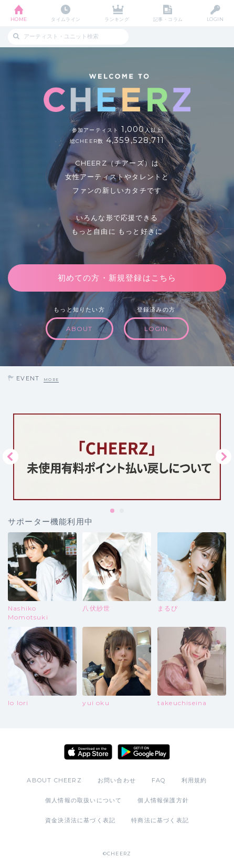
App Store (88, 752)
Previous (10, 457)
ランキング (117, 19)
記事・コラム (168, 19)
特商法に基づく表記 (160, 820)
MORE (51, 380)
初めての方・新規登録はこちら (117, 278)
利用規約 (194, 780)
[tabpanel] (117, 457)
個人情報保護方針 (163, 800)
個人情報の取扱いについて (83, 800)
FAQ (159, 780)
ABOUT (79, 329)
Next (224, 457)
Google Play (144, 752)
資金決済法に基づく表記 (80, 820)
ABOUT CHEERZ (54, 780)
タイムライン (66, 19)
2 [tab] (122, 511)
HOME (19, 19)
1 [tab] (113, 511)
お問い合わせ (117, 780)
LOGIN (215, 19)
